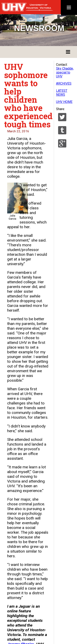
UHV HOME (64, 102)
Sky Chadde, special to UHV (65, 72)
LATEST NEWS (62, 93)
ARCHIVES (64, 84)
